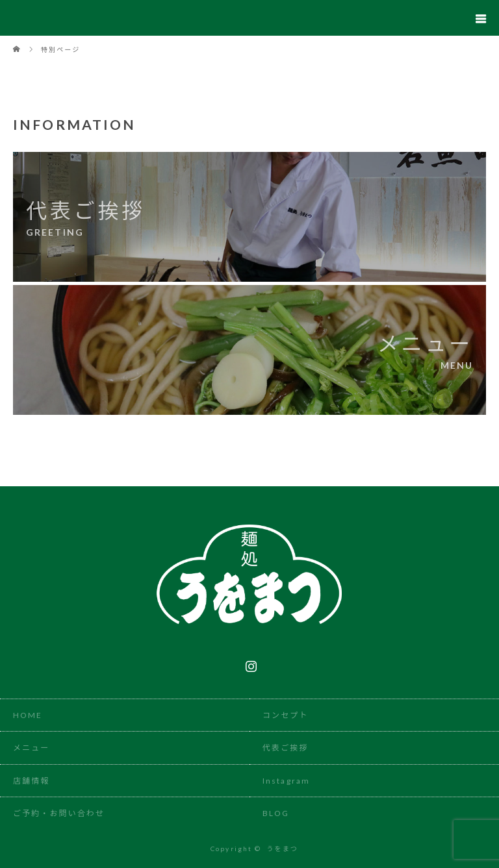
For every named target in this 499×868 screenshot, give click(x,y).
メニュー (31, 748)
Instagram (249, 663)
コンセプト (286, 715)
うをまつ (282, 849)
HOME (28, 715)
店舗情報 (31, 781)
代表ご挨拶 (286, 748)
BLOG (276, 813)
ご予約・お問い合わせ (59, 813)
